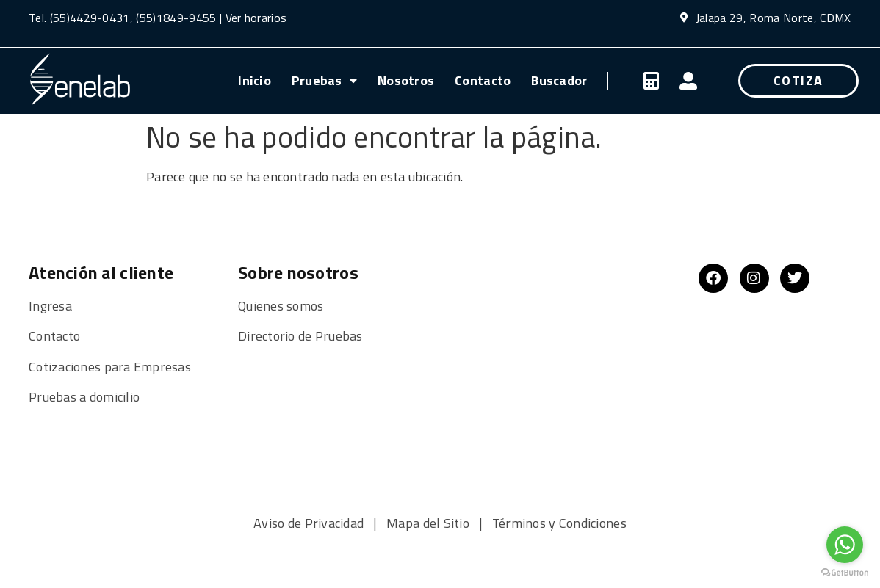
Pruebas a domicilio (84, 397)
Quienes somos (282, 306)
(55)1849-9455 (174, 18)
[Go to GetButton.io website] (845, 573)
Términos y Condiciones (559, 523)
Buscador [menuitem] (559, 80)
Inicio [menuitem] (255, 80)
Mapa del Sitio (429, 523)
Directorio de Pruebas (300, 336)
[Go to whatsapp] (845, 545)
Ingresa (50, 306)
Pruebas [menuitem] (324, 80)
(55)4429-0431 (90, 18)
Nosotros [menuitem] (406, 80)
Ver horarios (256, 18)
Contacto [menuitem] (483, 80)
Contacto (54, 336)
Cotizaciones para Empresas (110, 367)
